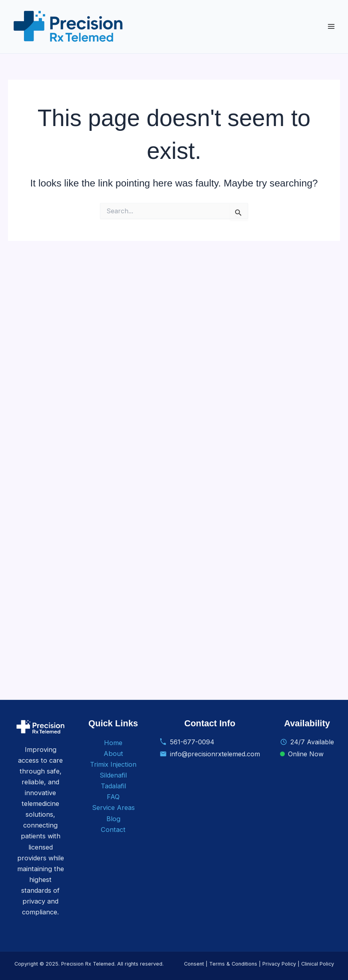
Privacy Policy (279, 964)
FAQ (113, 797)
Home (113, 743)
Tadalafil (113, 786)
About (113, 754)
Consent (194, 964)
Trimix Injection (113, 764)
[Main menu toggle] (331, 27)
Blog (113, 819)
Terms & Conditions (233, 964)
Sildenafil (113, 775)
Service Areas (113, 808)
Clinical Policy (318, 964)
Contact (113, 830)
